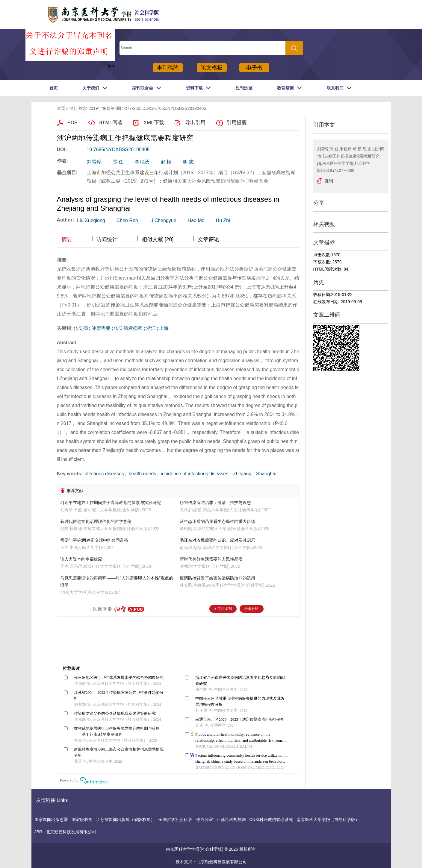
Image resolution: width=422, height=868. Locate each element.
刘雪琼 (94, 162)
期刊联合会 (143, 88)
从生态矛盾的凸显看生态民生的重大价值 (217, 521)
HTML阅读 (111, 123)
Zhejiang (241, 474)
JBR (38, 832)
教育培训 (285, 88)
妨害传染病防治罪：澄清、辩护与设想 (215, 503)
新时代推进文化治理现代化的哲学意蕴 (96, 521)
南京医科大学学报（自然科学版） (328, 820)
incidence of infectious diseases (194, 474)
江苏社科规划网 (231, 820)
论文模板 (212, 68)
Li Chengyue (163, 220)
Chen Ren (127, 220)
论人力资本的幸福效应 (81, 559)
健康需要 (101, 328)
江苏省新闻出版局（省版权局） (125, 820)
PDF (72, 123)
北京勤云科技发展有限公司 (71, 832)
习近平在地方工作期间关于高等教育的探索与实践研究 (111, 503)
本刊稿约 (168, 68)
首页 (54, 88)
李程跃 (142, 162)
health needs (142, 474)
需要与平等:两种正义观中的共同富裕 (94, 540)
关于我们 (91, 88)
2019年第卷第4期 (105, 108)
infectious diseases (104, 474)
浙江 (151, 328)
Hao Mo (196, 220)
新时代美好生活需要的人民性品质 (211, 559)
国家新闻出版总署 (51, 820)
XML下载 (154, 123)
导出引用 (195, 123)
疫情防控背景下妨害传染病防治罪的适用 (217, 578)
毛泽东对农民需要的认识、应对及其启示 (217, 540)
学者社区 (252, 609)
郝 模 (166, 162)
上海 (164, 328)
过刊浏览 (244, 88)
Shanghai (266, 474)
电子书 (254, 68)
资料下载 (194, 88)
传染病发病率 (128, 328)
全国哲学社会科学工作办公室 (186, 820)
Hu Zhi (223, 220)
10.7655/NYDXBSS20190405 (118, 150)
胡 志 (188, 162)
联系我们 (335, 88)
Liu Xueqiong (91, 220)
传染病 (81, 328)
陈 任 (118, 162)
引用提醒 (237, 123)
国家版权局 (82, 820)
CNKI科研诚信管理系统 (271, 820)
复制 (329, 181)
